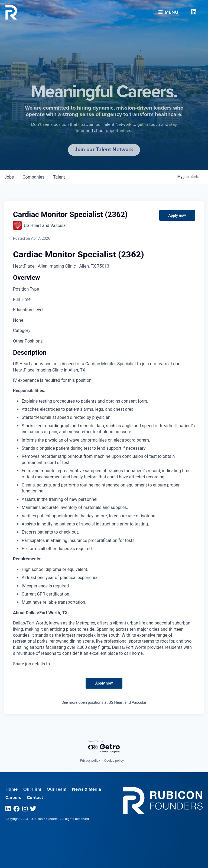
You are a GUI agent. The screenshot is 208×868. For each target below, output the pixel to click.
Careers (13, 798)
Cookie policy (114, 761)
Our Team (56, 789)
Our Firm (32, 789)
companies (33, 177)
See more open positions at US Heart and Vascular (104, 702)
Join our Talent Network (104, 150)
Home (12, 789)
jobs (9, 177)
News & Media (87, 789)
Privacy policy (90, 761)
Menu (168, 11)
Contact (35, 798)
